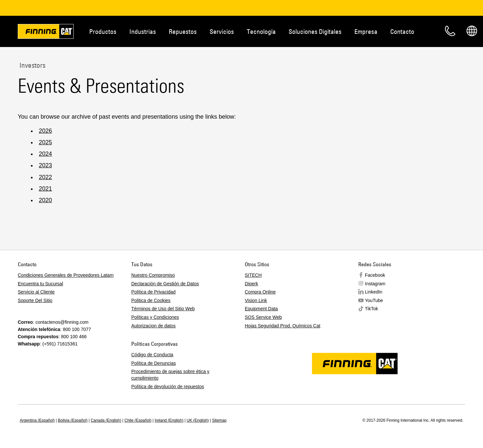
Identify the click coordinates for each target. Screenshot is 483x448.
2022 (45, 177)
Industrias (143, 31)
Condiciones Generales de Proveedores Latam (66, 275)
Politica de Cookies (151, 300)
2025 (45, 142)
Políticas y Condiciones (155, 317)
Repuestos (183, 31)
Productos (103, 31)
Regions (472, 31)
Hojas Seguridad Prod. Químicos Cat (283, 326)
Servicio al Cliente (36, 292)
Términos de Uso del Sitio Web (163, 309)
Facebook (375, 275)
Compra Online (260, 292)
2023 (45, 165)
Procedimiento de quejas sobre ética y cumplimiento (170, 375)
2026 (45, 131)
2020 (45, 200)
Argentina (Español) (37, 420)
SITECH (253, 275)
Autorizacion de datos (153, 326)
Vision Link (256, 300)
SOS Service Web (263, 317)
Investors (32, 65)
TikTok (371, 309)
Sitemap (219, 420)
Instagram (375, 284)
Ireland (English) (169, 420)
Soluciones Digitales (315, 31)
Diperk (251, 284)
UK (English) (198, 420)
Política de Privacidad (153, 292)
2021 (45, 189)
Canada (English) (106, 420)
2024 (45, 154)
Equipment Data (261, 309)
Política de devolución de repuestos (168, 387)
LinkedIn (374, 292)
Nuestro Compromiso (153, 275)
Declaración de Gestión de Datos (165, 284)
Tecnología (261, 31)
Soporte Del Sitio (35, 300)
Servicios (222, 31)
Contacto (402, 31)
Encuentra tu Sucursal (40, 284)
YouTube (374, 300)
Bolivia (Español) (73, 420)
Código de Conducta (152, 355)
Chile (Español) (138, 420)
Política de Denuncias (153, 363)
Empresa (366, 31)
